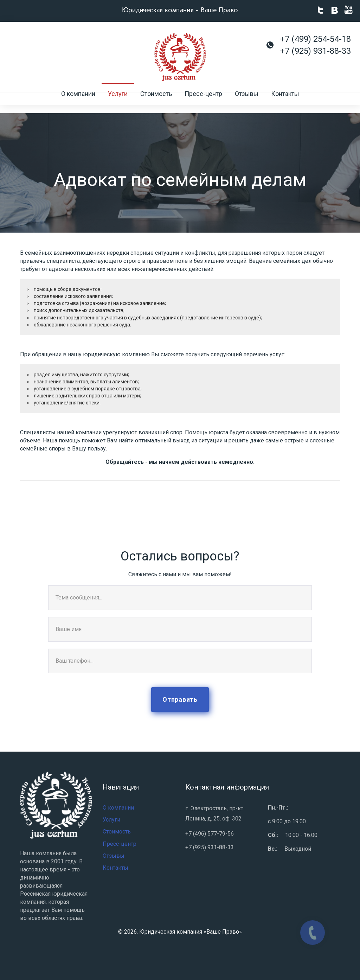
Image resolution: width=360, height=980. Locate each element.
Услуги (118, 103)
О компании (78, 103)
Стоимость (156, 103)
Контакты (285, 103)
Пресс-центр (203, 103)
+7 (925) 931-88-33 (315, 51)
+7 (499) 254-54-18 (315, 39)
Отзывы (247, 103)
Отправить (180, 699)
